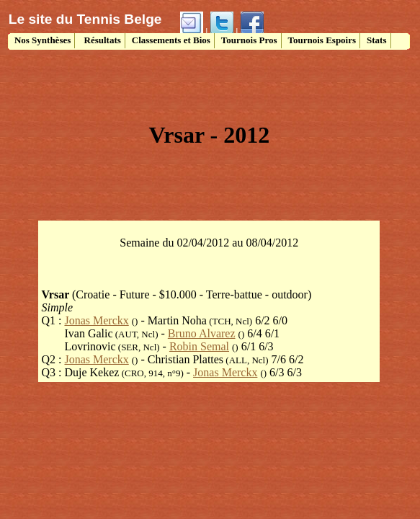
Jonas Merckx (96, 320)
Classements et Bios (171, 40)
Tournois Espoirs (322, 40)
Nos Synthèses (42, 40)
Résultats (101, 40)
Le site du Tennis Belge (85, 19)
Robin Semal (199, 346)
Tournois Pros (249, 40)
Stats (376, 40)
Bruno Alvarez (202, 333)
